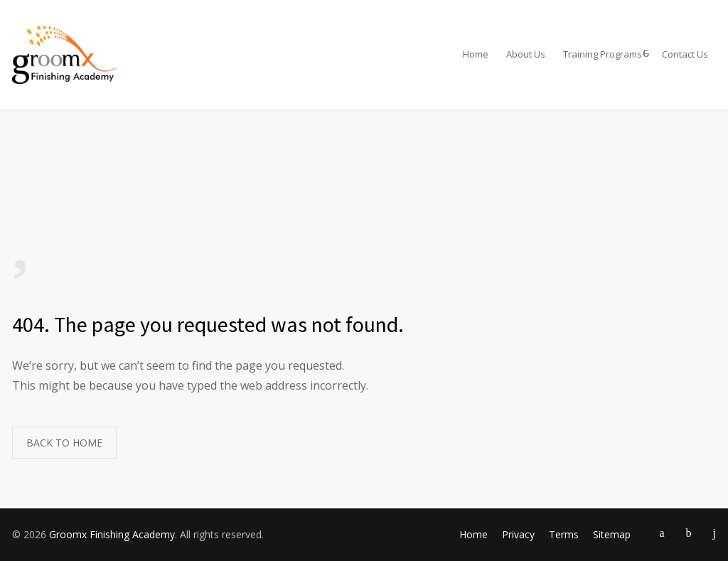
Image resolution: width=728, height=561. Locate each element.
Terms (564, 534)
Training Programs (603, 54)
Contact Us (685, 54)
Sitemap (612, 534)
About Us (526, 54)
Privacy (518, 534)
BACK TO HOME (64, 443)
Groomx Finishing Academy (112, 534)
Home (476, 54)
